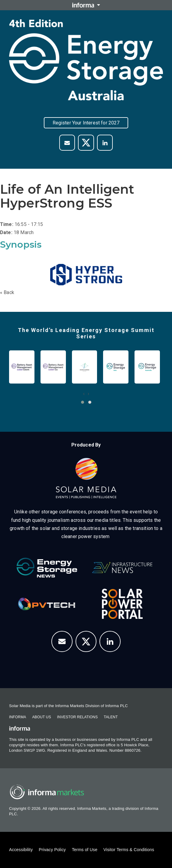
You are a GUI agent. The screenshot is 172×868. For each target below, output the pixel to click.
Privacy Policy (52, 850)
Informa (18, 717)
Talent (111, 717)
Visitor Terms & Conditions (129, 850)
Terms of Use (85, 850)
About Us (41, 717)
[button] (83, 402)
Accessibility (21, 850)
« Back (7, 292)
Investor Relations (77, 717)
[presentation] (84, 394)
